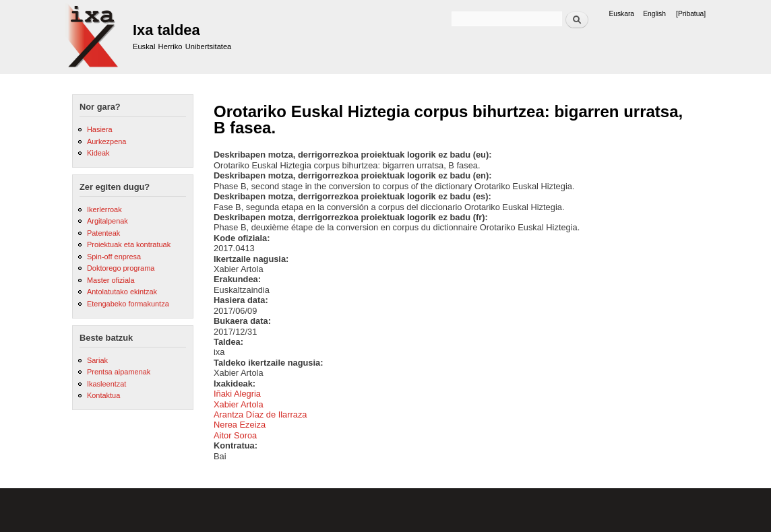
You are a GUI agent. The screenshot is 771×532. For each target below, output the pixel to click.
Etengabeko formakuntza (128, 304)
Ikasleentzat (106, 384)
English (654, 14)
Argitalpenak (107, 221)
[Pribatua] (691, 14)
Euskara (621, 14)
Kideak (98, 153)
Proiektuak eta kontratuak (129, 244)
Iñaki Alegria (237, 394)
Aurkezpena (106, 141)
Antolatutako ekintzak (122, 292)
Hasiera (100, 129)
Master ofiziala (111, 280)
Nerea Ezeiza (240, 425)
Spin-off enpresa (114, 257)
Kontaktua (103, 395)
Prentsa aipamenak (119, 372)
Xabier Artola (239, 404)
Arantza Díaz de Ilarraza (260, 414)
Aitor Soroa (235, 435)
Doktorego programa (121, 268)
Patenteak (103, 233)
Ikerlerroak (104, 209)
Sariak (97, 360)
